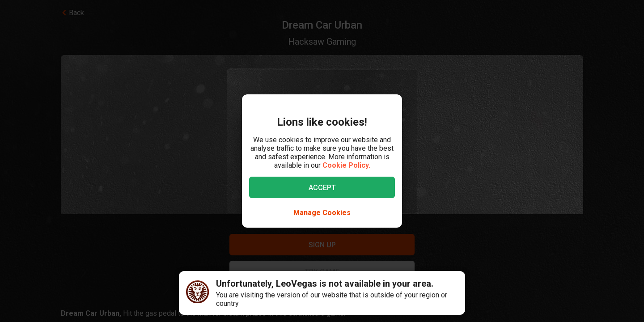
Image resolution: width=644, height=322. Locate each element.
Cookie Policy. (346, 165)
